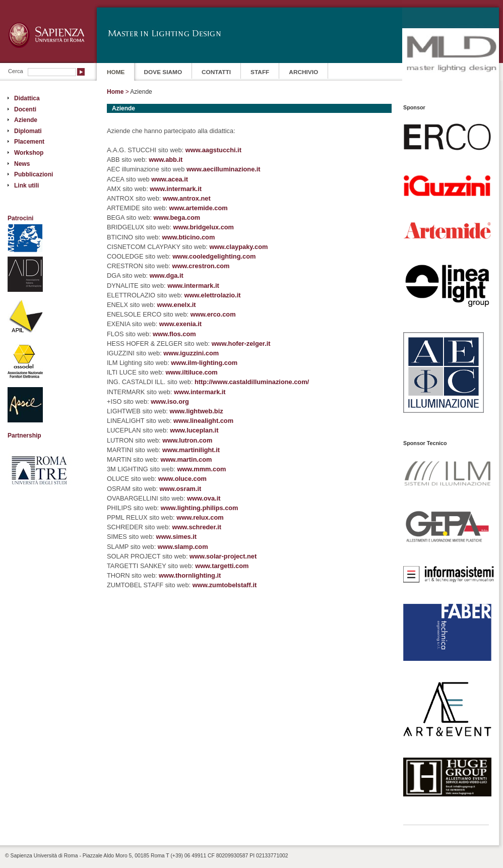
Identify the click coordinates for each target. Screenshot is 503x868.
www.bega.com (177, 218)
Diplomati (28, 131)
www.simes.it (176, 537)
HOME (116, 72)
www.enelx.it (177, 305)
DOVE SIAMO (163, 72)
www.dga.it (167, 275)
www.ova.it (204, 498)
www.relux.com (200, 517)
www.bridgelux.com (204, 227)
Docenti (25, 109)
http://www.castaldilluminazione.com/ (252, 382)
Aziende (26, 120)
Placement (29, 142)
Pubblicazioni (34, 174)
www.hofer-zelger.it (241, 344)
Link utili (26, 185)
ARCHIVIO (303, 72)
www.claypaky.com (238, 247)
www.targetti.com (222, 566)
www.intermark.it (176, 189)
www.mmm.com (201, 469)
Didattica (27, 98)
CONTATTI (216, 72)
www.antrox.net (187, 198)
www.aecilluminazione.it (224, 169)
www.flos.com (174, 334)
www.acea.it (170, 179)
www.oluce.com (182, 479)
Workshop (29, 153)
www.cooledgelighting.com (214, 256)
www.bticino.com (189, 237)
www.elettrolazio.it (213, 295)
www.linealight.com (203, 421)
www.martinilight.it (191, 450)
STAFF (260, 72)
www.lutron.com (187, 440)
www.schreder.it (197, 527)
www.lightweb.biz (196, 411)
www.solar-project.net (223, 556)
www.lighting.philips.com (200, 508)
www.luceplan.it (194, 430)
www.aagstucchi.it (213, 150)
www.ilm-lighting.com (204, 363)
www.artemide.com (199, 208)
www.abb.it (166, 160)
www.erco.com (213, 314)
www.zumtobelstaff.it (225, 585)
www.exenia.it (180, 324)
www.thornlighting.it (190, 575)
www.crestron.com (201, 266)
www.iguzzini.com (191, 353)
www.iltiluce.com (191, 372)
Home (115, 92)
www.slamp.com (183, 547)
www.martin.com (186, 459)
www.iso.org (170, 401)
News (22, 164)
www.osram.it (181, 489)
